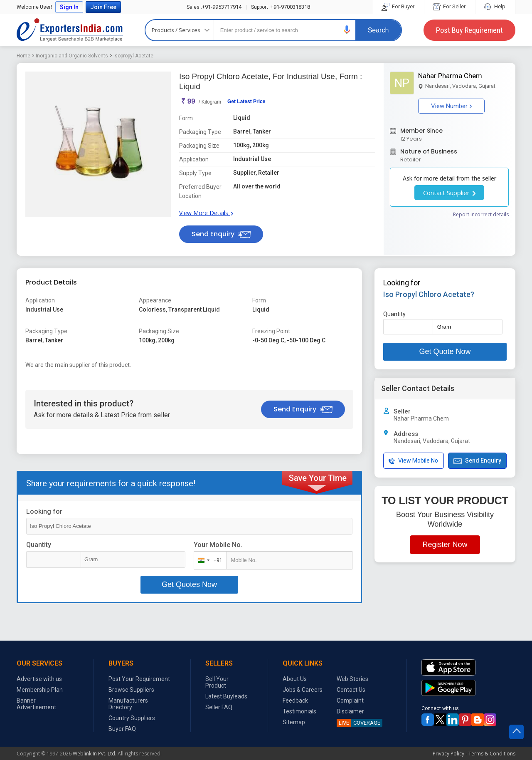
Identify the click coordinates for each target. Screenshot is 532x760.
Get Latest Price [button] (246, 101)
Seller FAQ (219, 707)
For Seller (450, 6)
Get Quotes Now (189, 584)
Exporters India (70, 30)
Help (495, 6)
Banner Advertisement (36, 704)
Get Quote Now (445, 352)
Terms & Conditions (492, 754)
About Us (295, 679)
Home (23, 56)
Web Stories (352, 679)
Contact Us (351, 690)
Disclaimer (350, 711)
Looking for (44, 511)
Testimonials (299, 711)
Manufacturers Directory (128, 704)
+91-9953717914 (214, 7)
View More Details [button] (206, 213)
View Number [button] (451, 106)
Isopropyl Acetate (133, 56)
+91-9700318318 (281, 7)
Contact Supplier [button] (449, 193)
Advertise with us (39, 679)
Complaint (350, 701)
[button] (347, 30)
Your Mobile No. (218, 545)
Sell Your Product (217, 682)
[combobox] (208, 560)
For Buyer (399, 6)
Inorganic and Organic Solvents (72, 56)
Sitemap (294, 722)
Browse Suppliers (131, 690)
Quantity (39, 545)
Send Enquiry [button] (221, 234)
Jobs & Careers (303, 690)
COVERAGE (358, 723)
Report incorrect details (481, 214)
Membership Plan (40, 690)
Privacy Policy (448, 754)
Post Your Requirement (139, 679)
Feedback (295, 701)
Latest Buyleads (226, 696)
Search (378, 30)
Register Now (445, 545)
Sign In (69, 7)
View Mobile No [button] (413, 461)
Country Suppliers (132, 718)
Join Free (103, 7)
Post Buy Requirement (469, 30)
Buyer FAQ (122, 729)
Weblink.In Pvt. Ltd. (95, 754)
